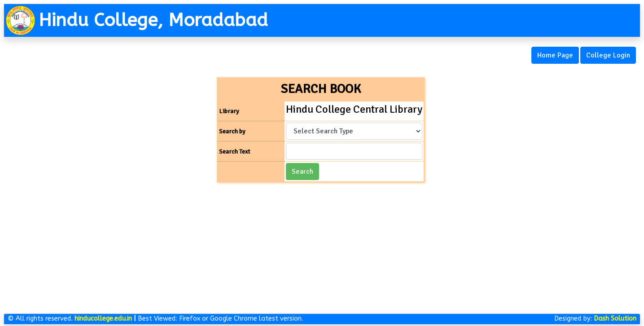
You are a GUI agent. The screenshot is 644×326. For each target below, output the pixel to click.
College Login (608, 55)
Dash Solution (615, 319)
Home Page (555, 55)
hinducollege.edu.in (103, 319)
